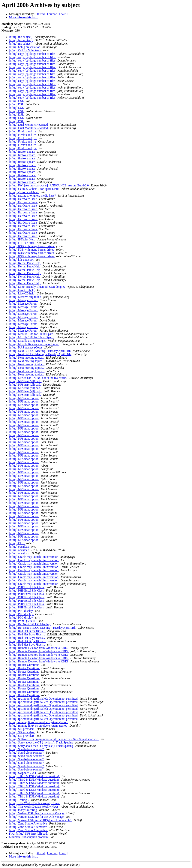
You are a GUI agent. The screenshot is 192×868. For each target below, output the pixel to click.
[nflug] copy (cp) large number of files (33, 54)
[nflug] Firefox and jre (23, 131)
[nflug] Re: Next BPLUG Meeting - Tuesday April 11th (43, 628)
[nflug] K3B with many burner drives (32, 246)
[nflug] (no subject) (21, 37)
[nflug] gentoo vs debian (24, 192)
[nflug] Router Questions (24, 665)
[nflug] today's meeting (23, 810)
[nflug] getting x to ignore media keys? (33, 196)
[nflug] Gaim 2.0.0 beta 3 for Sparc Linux (34, 189)
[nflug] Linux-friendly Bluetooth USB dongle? (37, 287)
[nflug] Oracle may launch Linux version (34, 557)
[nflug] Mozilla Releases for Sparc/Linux (34, 344)
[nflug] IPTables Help (22, 239)
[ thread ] (41, 14)
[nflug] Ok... (17, 543)
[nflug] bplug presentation (25, 47)
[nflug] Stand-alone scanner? (27, 749)
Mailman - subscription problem (29, 837)
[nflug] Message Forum (24, 300)
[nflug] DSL (17, 101)
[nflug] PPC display (21, 611)
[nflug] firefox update (22, 152)
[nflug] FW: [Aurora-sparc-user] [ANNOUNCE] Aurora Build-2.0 (49, 185)
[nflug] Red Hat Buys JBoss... (27, 631)
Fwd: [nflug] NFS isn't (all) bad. (29, 834)
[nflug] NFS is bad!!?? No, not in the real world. (38, 378)
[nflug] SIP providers (22, 729)
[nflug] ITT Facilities (22, 243)
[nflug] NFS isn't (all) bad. (25, 381)
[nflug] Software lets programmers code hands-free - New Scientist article (54, 739)
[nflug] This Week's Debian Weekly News (34, 803)
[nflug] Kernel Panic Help (25, 263)
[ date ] (63, 14)
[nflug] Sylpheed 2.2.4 (23, 773)
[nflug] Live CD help (22, 290)
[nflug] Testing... (19, 800)
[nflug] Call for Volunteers (25, 50)
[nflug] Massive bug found (25, 297)
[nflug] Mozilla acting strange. (28, 341)
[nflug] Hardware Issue (23, 199)
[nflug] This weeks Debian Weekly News (34, 807)
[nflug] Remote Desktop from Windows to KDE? (39, 648)
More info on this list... (23, 17)
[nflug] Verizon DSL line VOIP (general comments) (40, 820)
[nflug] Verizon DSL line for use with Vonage (37, 813)
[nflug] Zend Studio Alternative (28, 823)
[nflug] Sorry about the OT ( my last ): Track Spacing (41, 742)
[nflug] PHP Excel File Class (27, 587)
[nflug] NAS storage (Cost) (26, 347)
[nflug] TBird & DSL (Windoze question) (34, 776)
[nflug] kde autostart (22, 260)
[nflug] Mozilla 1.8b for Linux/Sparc (31, 334)
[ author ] (53, 14)
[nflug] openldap (19, 547)
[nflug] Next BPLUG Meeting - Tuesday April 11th (40, 351)
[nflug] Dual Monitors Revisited (29, 125)
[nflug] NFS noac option (24, 398)
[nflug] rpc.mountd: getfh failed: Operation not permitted (44, 699)
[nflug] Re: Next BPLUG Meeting (30, 624)
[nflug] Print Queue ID (23, 621)
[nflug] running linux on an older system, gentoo (39, 722)
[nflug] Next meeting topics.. (27, 358)
